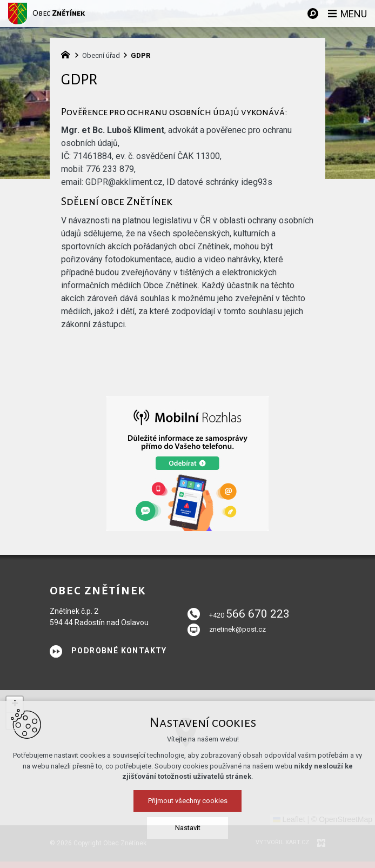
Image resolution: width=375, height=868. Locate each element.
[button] (15, 705)
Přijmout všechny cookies (188, 850)
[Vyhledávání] (313, 14)
